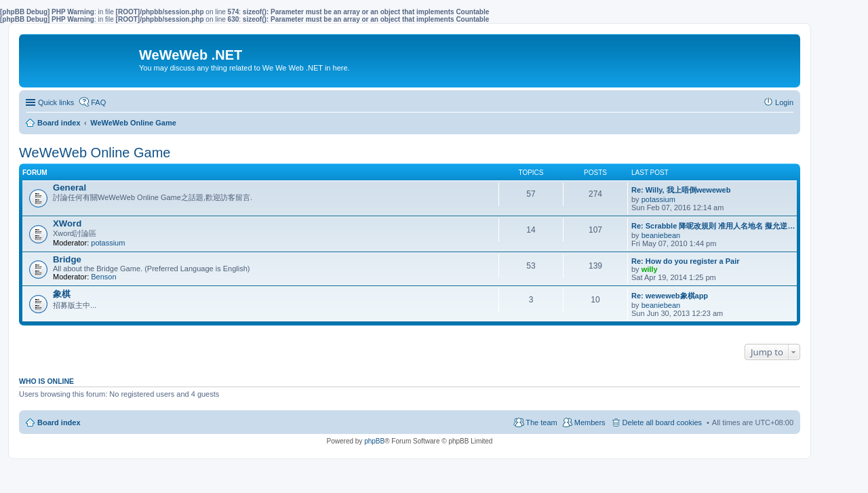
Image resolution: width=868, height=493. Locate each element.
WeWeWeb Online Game (95, 153)
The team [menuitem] (541, 422)
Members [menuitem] (590, 422)
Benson (103, 277)
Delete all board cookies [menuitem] (662, 422)
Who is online (46, 381)
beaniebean (661, 235)
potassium (658, 199)
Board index (59, 422)
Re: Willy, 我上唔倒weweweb (681, 190)
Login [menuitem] (784, 102)
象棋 (62, 294)
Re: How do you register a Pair (686, 261)
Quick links (56, 102)
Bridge (67, 259)
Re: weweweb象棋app (670, 296)
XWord (67, 223)
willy (650, 269)
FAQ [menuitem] (98, 102)
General (70, 188)
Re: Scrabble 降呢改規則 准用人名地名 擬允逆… (713, 226)
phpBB (374, 441)
